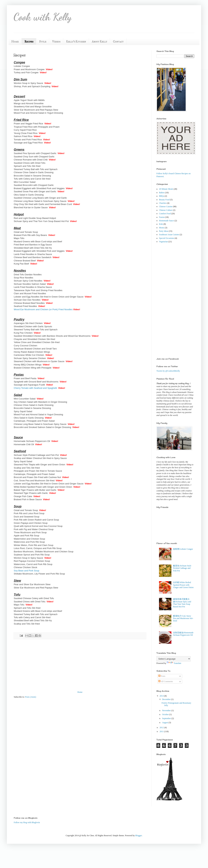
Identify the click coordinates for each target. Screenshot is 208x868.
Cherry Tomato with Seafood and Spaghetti (35, 388)
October (166, 714)
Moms (162, 228)
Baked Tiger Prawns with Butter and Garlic (35, 490)
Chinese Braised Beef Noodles (29, 303)
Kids (161, 224)
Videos (56, 42)
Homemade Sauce (166, 221)
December (167, 699)
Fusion (162, 217)
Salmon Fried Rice (23, 136)
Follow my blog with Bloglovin (27, 822)
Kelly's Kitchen (76, 42)
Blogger (139, 836)
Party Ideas (164, 231)
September (167, 718)
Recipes (29, 42)
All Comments (166, 681)
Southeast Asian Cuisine (169, 235)
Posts (162, 676)
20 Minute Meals (166, 189)
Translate (174, 663)
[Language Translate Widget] (174, 659)
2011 (162, 731)
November (167, 710)
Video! (69, 361)
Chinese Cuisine (166, 207)
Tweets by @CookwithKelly (168, 371)
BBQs (162, 196)
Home (15, 42)
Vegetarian (163, 242)
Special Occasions (167, 238)
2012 (162, 728)
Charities (163, 203)
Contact (118, 42)
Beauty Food (164, 200)
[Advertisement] (170, 300)
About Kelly (99, 42)
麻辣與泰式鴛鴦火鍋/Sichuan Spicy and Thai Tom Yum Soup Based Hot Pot (182, 603)
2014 (162, 696)
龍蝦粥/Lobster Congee (183, 549)
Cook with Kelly (43, 17)
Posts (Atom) (31, 697)
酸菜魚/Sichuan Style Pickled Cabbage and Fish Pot (182, 568)
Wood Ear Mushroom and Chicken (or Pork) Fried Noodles (43, 309)
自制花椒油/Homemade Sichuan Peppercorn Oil (183, 634)
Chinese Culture (166, 210)
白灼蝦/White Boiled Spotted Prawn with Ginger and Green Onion (183, 585)
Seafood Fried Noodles (25, 306)
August (165, 723)
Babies (162, 193)
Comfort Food (165, 214)
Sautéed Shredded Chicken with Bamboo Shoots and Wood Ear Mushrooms (52, 336)
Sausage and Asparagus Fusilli (29, 385)
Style (43, 42)
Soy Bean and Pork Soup (26, 571)
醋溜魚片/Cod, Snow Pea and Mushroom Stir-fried (183, 618)
